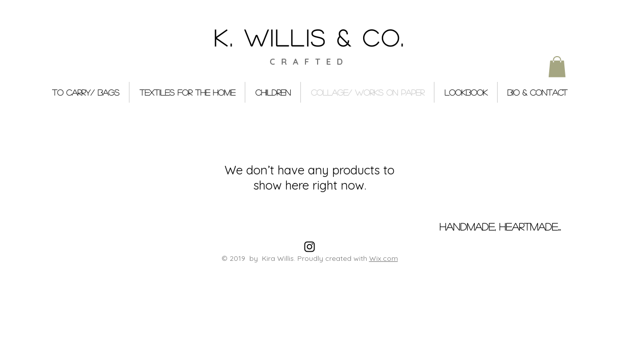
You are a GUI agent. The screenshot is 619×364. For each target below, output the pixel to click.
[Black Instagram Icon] (309, 247)
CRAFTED (309, 61)
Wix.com (384, 258)
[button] (557, 67)
